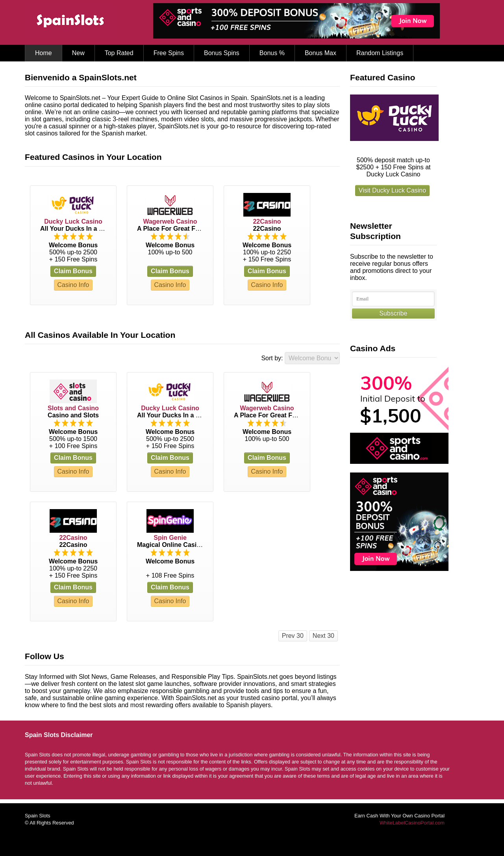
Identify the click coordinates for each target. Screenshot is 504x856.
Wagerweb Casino (170, 221)
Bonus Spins (222, 53)
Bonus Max (321, 53)
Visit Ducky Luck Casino (392, 190)
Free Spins (169, 53)
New (78, 53)
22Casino (267, 221)
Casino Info (73, 285)
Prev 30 (293, 636)
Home (44, 53)
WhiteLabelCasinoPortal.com (412, 823)
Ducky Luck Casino (73, 221)
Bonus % (272, 53)
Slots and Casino (73, 408)
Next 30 (323, 636)
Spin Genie (170, 538)
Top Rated (119, 53)
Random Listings (380, 53)
